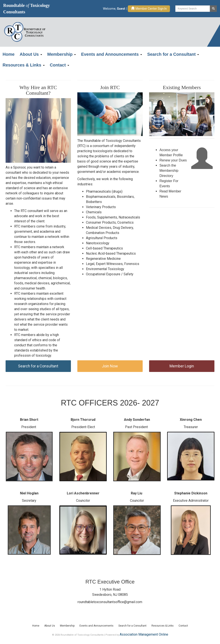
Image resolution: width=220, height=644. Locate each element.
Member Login (182, 366)
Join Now (110, 366)
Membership (62, 54)
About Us (31, 54)
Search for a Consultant (173, 54)
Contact (60, 65)
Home (9, 54)
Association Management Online (144, 634)
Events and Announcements (112, 54)
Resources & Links (24, 65)
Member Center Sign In (149, 9)
